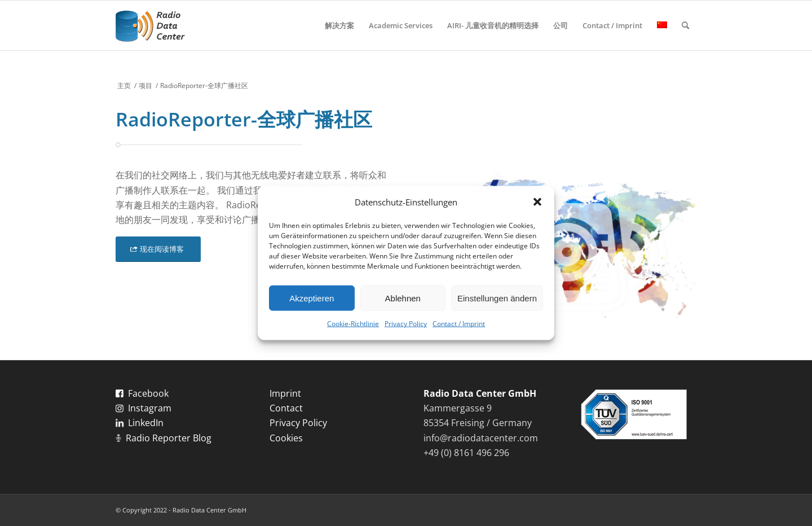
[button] (537, 202)
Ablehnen (403, 298)
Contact (286, 408)
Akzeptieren (312, 298)
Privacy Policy (406, 324)
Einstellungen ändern (497, 298)
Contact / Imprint (459, 324)
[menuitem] (339, 25)
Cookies (286, 438)
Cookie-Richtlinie (353, 324)
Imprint (285, 393)
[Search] (685, 25)
